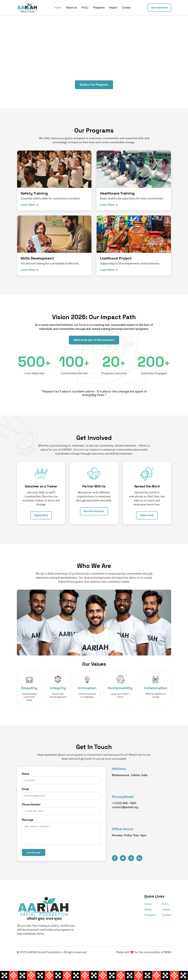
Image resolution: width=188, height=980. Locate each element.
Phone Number (31, 805)
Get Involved (159, 8)
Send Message (34, 853)
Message (28, 820)
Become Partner (94, 511)
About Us (71, 8)
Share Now (147, 515)
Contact (126, 8)
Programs (99, 8)
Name (26, 774)
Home (58, 8)
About (148, 909)
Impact (113, 8)
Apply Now (41, 515)
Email (25, 789)
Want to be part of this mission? (94, 340)
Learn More (29, 205)
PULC (85, 8)
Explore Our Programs (94, 85)
